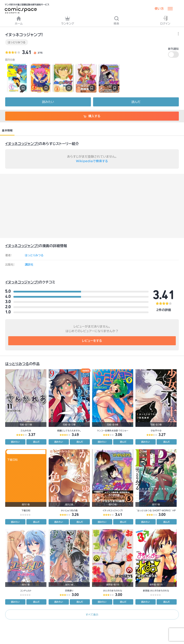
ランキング (68, 20)
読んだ (136, 102)
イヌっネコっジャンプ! (22, 144)
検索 (116, 20)
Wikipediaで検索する (92, 161)
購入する (92, 116)
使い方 (159, 9)
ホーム (19, 20)
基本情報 (7, 130)
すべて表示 (92, 614)
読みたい (48, 102)
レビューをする (92, 341)
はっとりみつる (17, 42)
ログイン (165, 20)
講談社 (29, 265)
